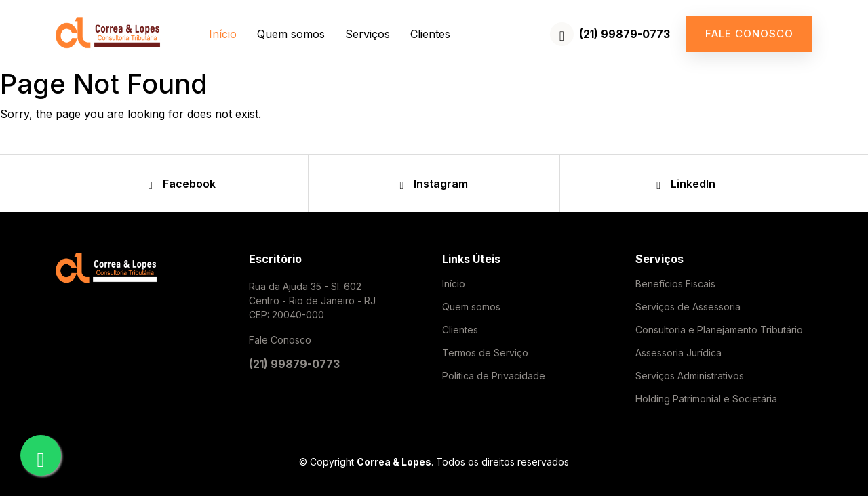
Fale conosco (749, 34)
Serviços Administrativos (690, 376)
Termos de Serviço (485, 353)
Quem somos (291, 34)
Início (223, 34)
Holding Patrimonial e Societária (706, 399)
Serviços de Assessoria (688, 307)
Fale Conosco (280, 340)
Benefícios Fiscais (675, 284)
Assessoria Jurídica (678, 353)
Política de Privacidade (494, 376)
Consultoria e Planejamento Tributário (719, 330)
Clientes (430, 34)
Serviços (368, 34)
